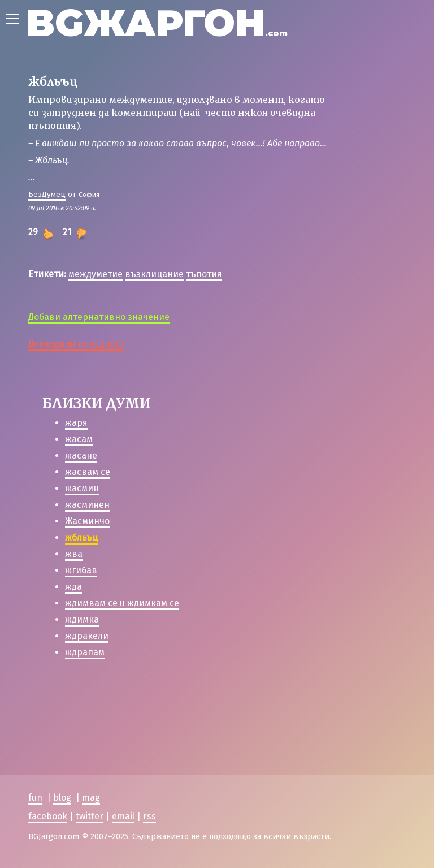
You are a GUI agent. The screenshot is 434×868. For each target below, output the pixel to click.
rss (149, 816)
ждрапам (85, 652)
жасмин (82, 488)
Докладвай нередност (76, 344)
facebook (48, 816)
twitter (90, 816)
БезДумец (47, 194)
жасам (79, 439)
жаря (76, 423)
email (123, 816)
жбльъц (81, 537)
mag (91, 798)
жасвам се (88, 472)
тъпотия (204, 274)
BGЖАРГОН (157, 23)
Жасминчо (87, 521)
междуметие (96, 274)
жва (74, 554)
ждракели (87, 636)
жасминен (87, 505)
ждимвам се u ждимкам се (122, 603)
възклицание (154, 274)
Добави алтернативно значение (99, 317)
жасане (81, 455)
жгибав (81, 570)
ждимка (82, 619)
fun (35, 798)
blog (62, 798)
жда (73, 587)
